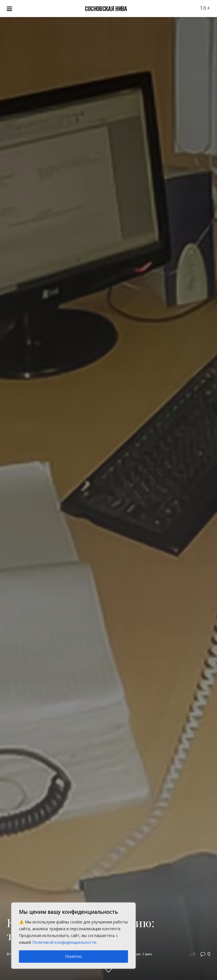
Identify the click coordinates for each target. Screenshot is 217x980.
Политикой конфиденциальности (64, 942)
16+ (205, 8)
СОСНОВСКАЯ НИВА (106, 8)
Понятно (73, 956)
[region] (73, 936)
